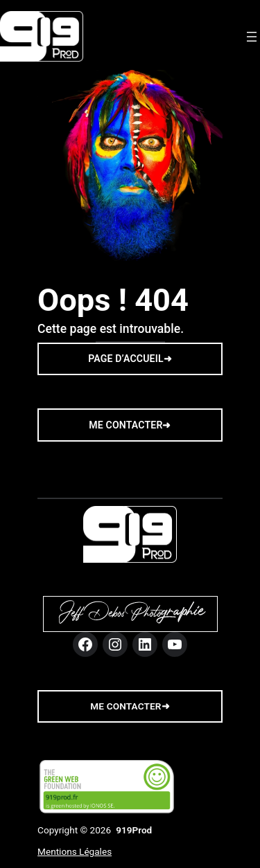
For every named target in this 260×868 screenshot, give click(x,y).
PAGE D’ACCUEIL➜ (130, 359)
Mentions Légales (75, 851)
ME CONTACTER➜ (130, 425)
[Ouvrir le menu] (252, 37)
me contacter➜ (130, 706)
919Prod (134, 830)
